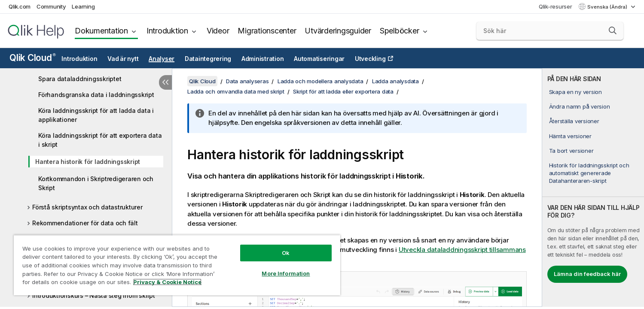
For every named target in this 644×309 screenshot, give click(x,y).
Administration (263, 59)
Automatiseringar (319, 59)
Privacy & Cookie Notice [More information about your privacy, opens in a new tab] (167, 282)
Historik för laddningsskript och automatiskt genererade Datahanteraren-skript (589, 173)
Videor (218, 31)
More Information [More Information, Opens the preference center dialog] (286, 273)
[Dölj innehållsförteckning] (165, 82)
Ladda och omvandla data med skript (236, 91)
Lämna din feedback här (587, 274)
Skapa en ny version (575, 92)
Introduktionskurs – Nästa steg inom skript (94, 295)
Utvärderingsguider (338, 31)
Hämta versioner (570, 136)
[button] (613, 30)
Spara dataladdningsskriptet (80, 79)
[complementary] (593, 188)
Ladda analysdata (395, 81)
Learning (83, 6)
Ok (286, 253)
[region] (177, 265)
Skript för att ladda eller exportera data (343, 91)
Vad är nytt (123, 59)
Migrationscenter (267, 31)
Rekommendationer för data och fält (85, 223)
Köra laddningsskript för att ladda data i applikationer (96, 115)
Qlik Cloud (33, 58)
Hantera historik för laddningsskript (88, 162)
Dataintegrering (208, 59)
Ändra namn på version (580, 106)
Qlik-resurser (555, 6)
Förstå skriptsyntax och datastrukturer (87, 207)
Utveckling (370, 59)
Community (51, 6)
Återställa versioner (574, 121)
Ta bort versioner (571, 151)
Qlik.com (20, 6)
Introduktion (167, 31)
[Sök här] (550, 31)
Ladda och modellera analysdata (320, 81)
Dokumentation (101, 31)
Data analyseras (247, 81)
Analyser (162, 59)
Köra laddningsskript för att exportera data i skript (100, 140)
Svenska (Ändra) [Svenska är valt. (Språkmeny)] (608, 7)
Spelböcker (400, 31)
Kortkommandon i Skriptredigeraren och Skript (96, 183)
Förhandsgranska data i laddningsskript (96, 95)
